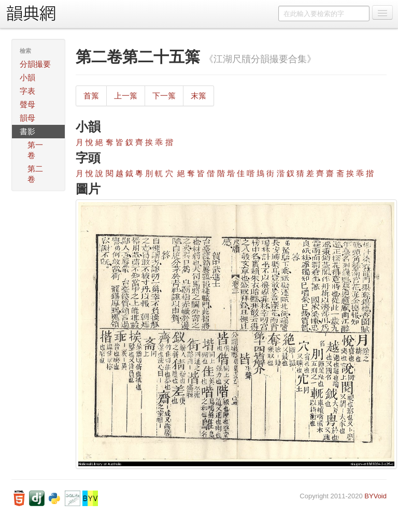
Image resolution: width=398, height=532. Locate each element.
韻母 (27, 118)
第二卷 (35, 174)
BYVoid (375, 496)
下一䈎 (164, 96)
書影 (27, 131)
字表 (27, 91)
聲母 (27, 104)
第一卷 (35, 150)
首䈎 (91, 96)
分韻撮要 (35, 64)
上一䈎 (126, 96)
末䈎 (198, 96)
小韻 (27, 77)
